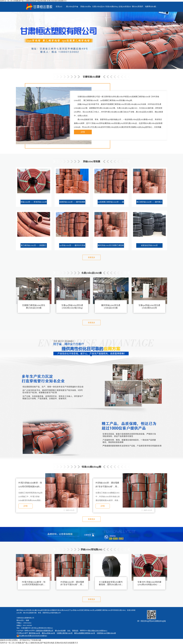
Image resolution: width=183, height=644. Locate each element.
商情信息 (75, 631)
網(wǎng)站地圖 (60, 631)
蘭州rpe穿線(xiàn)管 (48, 633)
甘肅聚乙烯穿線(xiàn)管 (65, 633)
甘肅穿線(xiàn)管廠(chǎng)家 (106, 633)
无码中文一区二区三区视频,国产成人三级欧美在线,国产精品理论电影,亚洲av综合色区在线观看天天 (39, 643)
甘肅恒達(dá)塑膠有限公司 (44, 631)
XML (69, 631)
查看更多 (91, 257)
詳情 (83, 132)
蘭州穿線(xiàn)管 (35, 633)
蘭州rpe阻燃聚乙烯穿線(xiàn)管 (85, 633)
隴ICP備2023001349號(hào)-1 (98, 631)
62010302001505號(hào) (32, 636)
